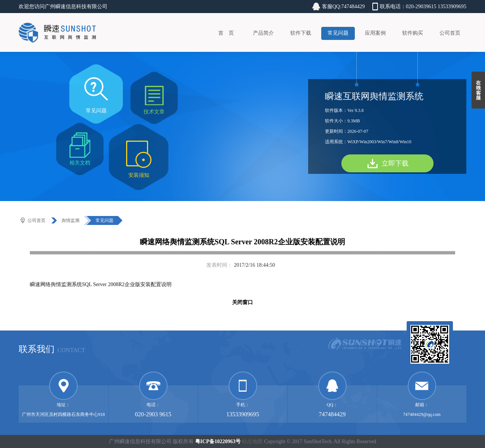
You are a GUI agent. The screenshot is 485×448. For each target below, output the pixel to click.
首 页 (226, 33)
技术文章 (154, 112)
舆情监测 (71, 220)
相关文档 (80, 163)
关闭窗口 (242, 302)
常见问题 (338, 33)
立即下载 (395, 163)
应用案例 (375, 33)
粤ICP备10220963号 (218, 441)
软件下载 (301, 33)
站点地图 (252, 441)
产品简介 (263, 33)
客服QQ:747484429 (343, 7)
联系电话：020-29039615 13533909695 (423, 7)
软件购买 (413, 33)
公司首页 (450, 33)
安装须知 (139, 175)
